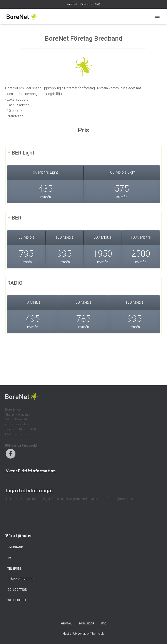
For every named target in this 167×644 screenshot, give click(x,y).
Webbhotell (17, 600)
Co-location (17, 590)
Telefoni (14, 569)
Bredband (15, 547)
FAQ (98, 4)
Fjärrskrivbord (20, 579)
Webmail (72, 4)
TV (9, 558)
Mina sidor (86, 4)
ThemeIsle (97, 634)
